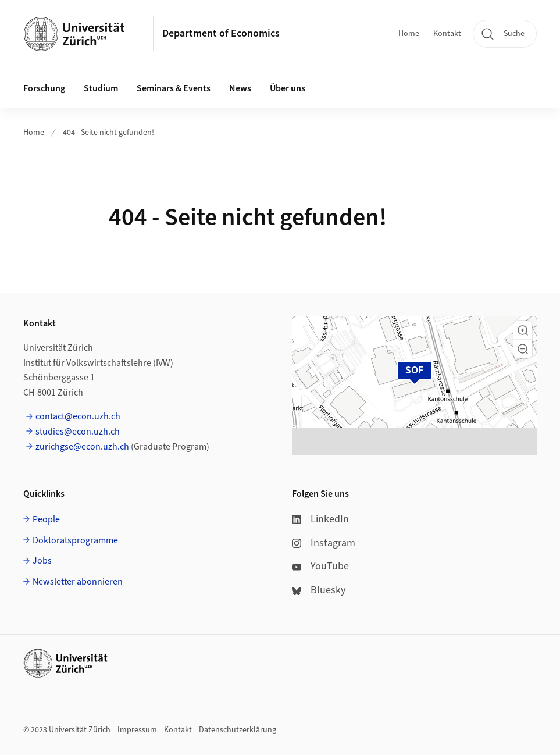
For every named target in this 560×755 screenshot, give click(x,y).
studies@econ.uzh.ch (78, 432)
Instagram (324, 543)
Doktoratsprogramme (75, 540)
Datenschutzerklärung (238, 730)
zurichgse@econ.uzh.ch (82, 447)
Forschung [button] (44, 88)
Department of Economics (221, 33)
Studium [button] (101, 88)
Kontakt (447, 34)
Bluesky (319, 590)
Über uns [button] (288, 88)
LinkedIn (320, 519)
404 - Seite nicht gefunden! (108, 133)
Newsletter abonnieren (78, 582)
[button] (523, 330)
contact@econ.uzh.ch (78, 416)
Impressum (137, 730)
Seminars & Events (174, 88)
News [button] (240, 88)
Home (409, 34)
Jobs (42, 561)
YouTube (320, 566)
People (46, 519)
